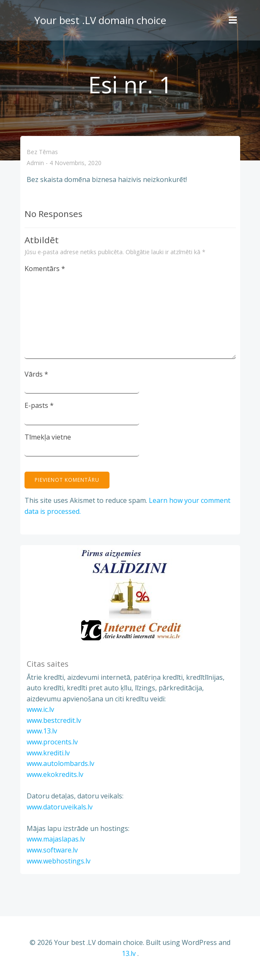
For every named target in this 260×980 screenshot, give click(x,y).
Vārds (36, 374)
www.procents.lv (52, 742)
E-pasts (39, 405)
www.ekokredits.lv (55, 774)
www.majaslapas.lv (56, 839)
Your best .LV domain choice (100, 20)
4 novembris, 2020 (75, 163)
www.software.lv (52, 850)
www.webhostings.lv (59, 861)
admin (35, 163)
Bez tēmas (42, 152)
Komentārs (45, 269)
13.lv (129, 953)
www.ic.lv (40, 709)
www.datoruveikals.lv (60, 807)
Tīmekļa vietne (48, 437)
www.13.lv (42, 731)
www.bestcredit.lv (54, 720)
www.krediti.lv (48, 753)
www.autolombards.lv (60, 763)
